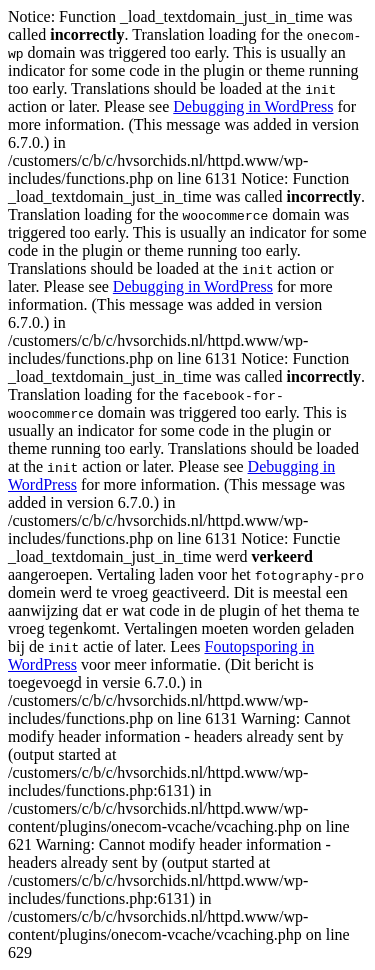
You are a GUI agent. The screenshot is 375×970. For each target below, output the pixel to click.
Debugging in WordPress (253, 106)
